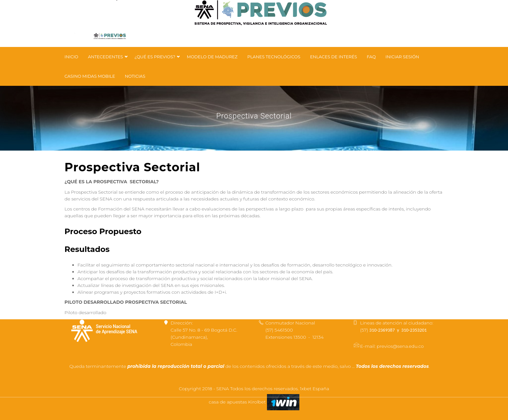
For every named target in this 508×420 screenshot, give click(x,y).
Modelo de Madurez (212, 57)
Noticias (135, 76)
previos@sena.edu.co (400, 346)
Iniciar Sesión (402, 57)
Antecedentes (106, 57)
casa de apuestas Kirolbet (238, 402)
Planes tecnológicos (274, 57)
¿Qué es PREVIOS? (156, 57)
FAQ (371, 57)
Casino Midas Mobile (90, 76)
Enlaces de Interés (334, 57)
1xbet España (315, 389)
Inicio (71, 57)
